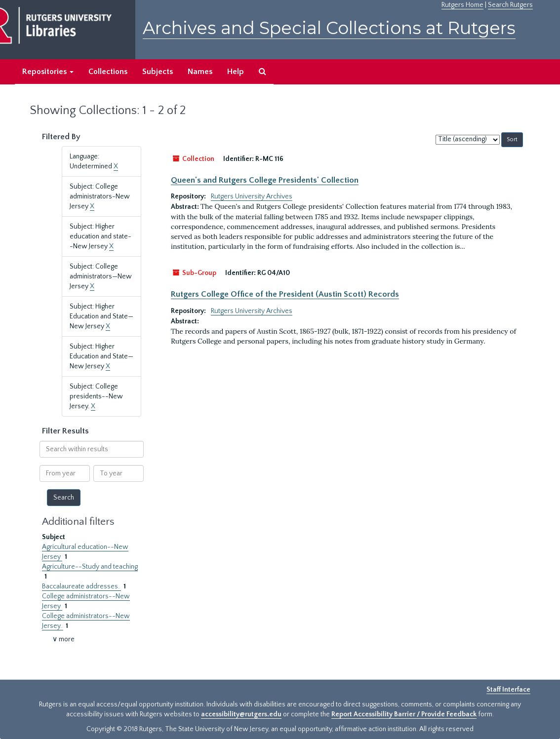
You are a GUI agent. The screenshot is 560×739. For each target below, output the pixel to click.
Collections (108, 72)
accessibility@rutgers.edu (241, 714)
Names (200, 72)
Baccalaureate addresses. (81, 586)
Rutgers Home (462, 5)
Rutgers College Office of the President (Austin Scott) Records (285, 294)
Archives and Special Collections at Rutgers (329, 28)
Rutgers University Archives (252, 196)
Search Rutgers (510, 5)
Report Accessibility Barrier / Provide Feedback (404, 714)
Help (236, 72)
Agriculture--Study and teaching (90, 567)
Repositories (48, 72)
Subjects (158, 72)
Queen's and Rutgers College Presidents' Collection (265, 180)
